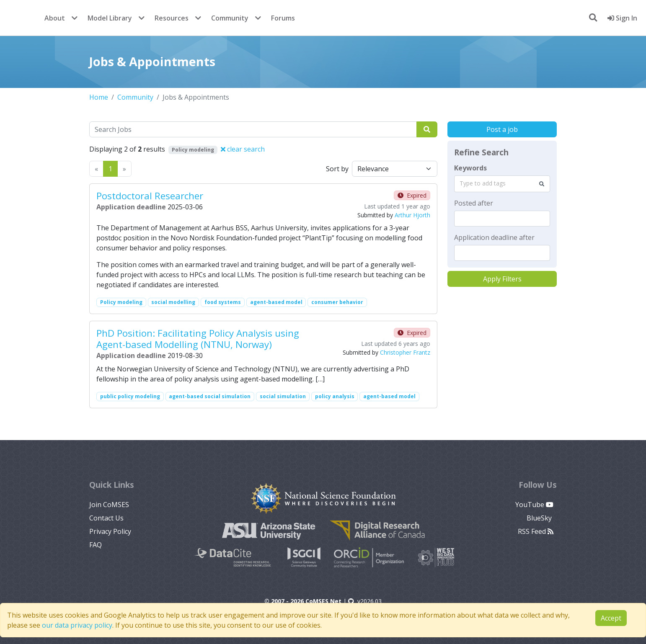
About (55, 18)
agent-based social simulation (210, 396)
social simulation (283, 396)
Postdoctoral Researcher (150, 196)
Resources (172, 18)
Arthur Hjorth (412, 215)
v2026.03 (365, 601)
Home (99, 97)
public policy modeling (130, 396)
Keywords (470, 168)
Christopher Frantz (405, 352)
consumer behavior (337, 302)
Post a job (502, 129)
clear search (243, 149)
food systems (223, 302)
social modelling (173, 302)
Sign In (622, 18)
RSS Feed (536, 531)
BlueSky (540, 518)
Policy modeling (121, 302)
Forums (283, 18)
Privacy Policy (110, 531)
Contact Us (106, 518)
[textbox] (502, 219)
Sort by (337, 169)
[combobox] (502, 184)
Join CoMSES (109, 505)
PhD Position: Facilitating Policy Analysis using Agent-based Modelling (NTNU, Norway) (198, 339)
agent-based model (276, 302)
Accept (611, 618)
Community (230, 18)
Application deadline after (494, 237)
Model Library (110, 18)
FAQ (96, 545)
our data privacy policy (77, 625)
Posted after (474, 203)
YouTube (534, 505)
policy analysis (335, 396)
